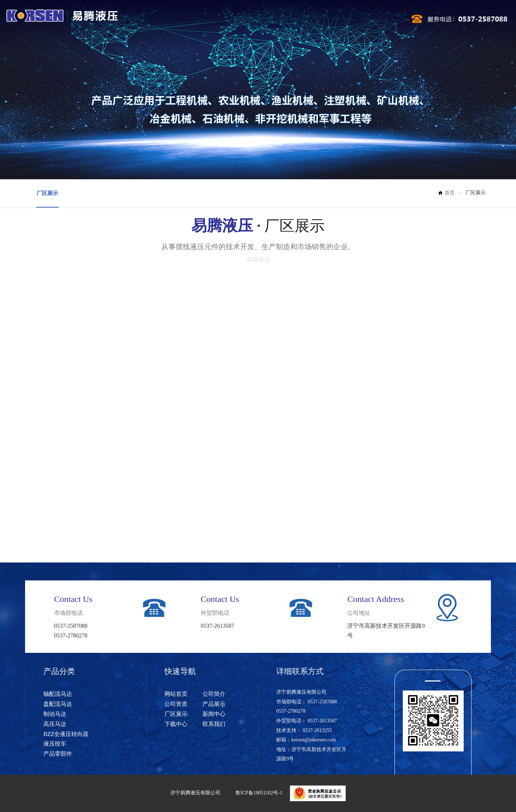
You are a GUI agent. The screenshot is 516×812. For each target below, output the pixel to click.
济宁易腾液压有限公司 (195, 793)
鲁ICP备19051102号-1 (259, 793)
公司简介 (202, 21)
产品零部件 (58, 754)
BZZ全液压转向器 (66, 734)
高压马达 (55, 724)
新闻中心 (311, 21)
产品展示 (257, 21)
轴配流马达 (58, 694)
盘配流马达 (58, 704)
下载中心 (338, 21)
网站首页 (176, 21)
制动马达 (55, 714)
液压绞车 (55, 744)
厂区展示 (284, 21)
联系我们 (365, 21)
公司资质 (230, 21)
